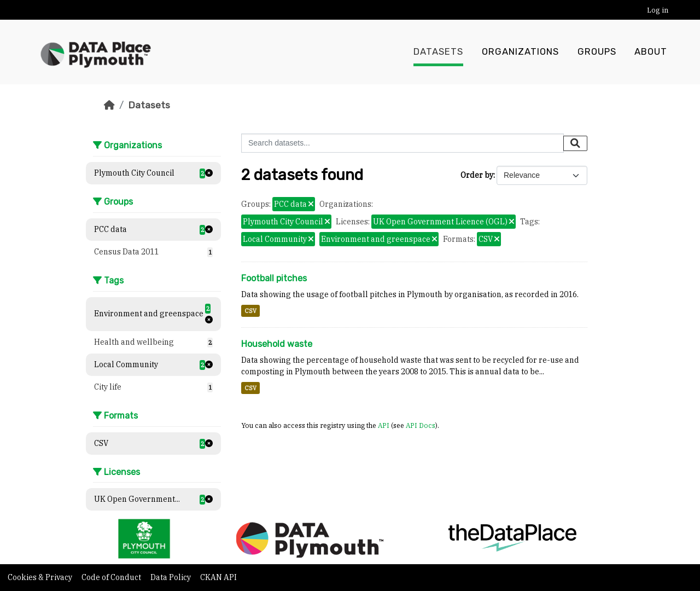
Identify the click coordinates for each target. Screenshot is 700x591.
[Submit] (575, 143)
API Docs (421, 425)
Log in (658, 10)
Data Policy (171, 577)
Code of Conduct (112, 577)
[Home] (109, 105)
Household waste (277, 344)
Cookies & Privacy (41, 577)
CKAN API (218, 577)
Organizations (520, 52)
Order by (477, 175)
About (651, 52)
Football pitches (274, 278)
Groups (597, 52)
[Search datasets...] (402, 143)
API (384, 425)
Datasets (438, 52)
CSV (250, 311)
